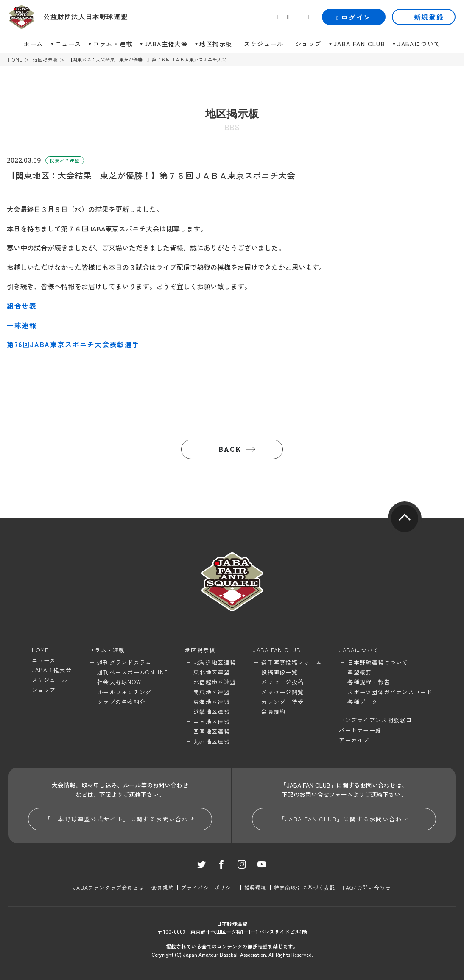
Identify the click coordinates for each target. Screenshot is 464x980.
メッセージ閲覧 (282, 692)
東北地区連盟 (212, 672)
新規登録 (429, 17)
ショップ (308, 44)
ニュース (68, 44)
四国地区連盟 (212, 731)
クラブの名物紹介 (121, 702)
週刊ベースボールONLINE (133, 672)
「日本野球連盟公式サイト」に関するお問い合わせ (120, 819)
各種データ (363, 702)
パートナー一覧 (360, 730)
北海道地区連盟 (215, 662)
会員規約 (273, 711)
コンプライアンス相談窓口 (375, 720)
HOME (15, 60)
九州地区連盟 (212, 742)
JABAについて (419, 44)
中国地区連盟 (212, 722)
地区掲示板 (216, 44)
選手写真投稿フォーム (292, 662)
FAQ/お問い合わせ (367, 887)
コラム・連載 (113, 44)
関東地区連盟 (212, 692)
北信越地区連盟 (215, 682)
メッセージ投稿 (282, 682)
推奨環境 (256, 887)
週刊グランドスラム (124, 662)
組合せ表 (22, 306)
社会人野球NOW (119, 682)
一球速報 (22, 325)
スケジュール (264, 44)
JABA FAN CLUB (359, 44)
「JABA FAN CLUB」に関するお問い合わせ (344, 819)
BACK (230, 449)
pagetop (405, 518)
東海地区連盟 (212, 702)
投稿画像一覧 (280, 672)
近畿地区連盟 (212, 711)
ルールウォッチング (124, 692)
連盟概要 (359, 672)
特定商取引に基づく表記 (305, 887)
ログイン (354, 17)
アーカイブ (354, 740)
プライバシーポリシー (209, 887)
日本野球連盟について (378, 662)
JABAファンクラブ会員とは (109, 887)
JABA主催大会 (166, 44)
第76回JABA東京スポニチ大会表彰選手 (73, 344)
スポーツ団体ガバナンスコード (390, 692)
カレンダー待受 (282, 702)
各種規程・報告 (369, 682)
